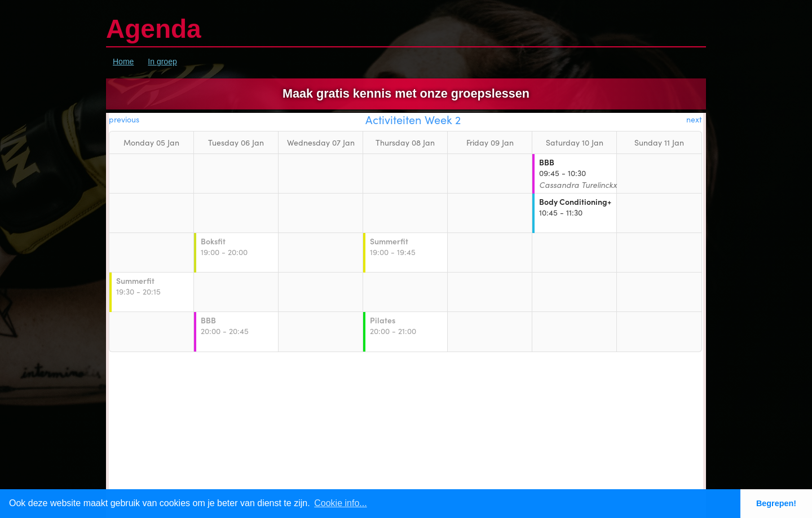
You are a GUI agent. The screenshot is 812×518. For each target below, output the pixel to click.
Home (123, 62)
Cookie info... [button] (340, 503)
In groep (162, 62)
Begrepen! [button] (776, 503)
